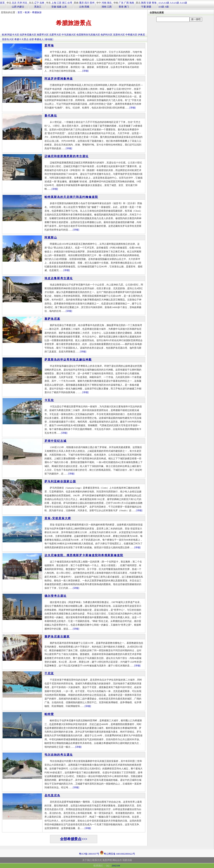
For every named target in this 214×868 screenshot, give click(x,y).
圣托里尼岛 (52, 795)
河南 (104, 3)
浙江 (64, 3)
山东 (64, 7)
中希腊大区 (131, 35)
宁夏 (144, 7)
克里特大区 (119, 35)
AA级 (161, 7)
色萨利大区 (107, 35)
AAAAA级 (164, 3)
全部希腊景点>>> (74, 839)
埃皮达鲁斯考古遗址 (59, 278)
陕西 (144, 3)
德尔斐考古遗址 (56, 596)
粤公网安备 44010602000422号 (117, 853)
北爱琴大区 (55, 35)
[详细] (85, 71)
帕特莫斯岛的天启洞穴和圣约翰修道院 (71, 197)
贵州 (92, 3)
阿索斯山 (51, 238)
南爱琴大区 (43, 35)
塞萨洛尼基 (52, 319)
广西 (126, 3)
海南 (132, 3)
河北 (25, 3)
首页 (2, 3)
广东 (121, 3)
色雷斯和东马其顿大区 (88, 35)
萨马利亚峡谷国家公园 (60, 481)
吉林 (42, 3)
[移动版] (49, 39)
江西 (109, 7)
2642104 (116, 866)
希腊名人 (39, 39)
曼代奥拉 (51, 116)
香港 (121, 7)
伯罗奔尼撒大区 (28, 35)
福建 (59, 7)
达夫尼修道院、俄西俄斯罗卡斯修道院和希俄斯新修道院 (84, 555)
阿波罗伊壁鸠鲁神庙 (59, 79)
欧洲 (27, 12)
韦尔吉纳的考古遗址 (59, 755)
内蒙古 (21, 7)
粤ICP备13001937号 (89, 854)
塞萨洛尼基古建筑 (57, 637)
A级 (167, 7)
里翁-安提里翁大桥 (58, 518)
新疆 (149, 7)
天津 (19, 3)
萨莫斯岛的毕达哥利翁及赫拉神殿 (68, 360)
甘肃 (149, 3)
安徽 (54, 7)
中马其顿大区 (69, 35)
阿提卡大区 (13, 35)
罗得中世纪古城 (56, 441)
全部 (31, 39)
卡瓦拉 (49, 400)
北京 (14, 3)
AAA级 (183, 3)
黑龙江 (38, 7)
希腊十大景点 (21, 39)
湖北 (109, 3)
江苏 (59, 3)
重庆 (82, 3)
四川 (87, 3)
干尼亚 (49, 673)
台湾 (70, 3)
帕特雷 (49, 714)
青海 (154, 3)
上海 (54, 3)
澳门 (126, 7)
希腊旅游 (37, 12)
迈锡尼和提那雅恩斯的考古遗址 (67, 156)
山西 (14, 7)
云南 (82, 7)
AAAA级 (174, 3)
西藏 (87, 7)
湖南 (104, 7)
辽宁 (37, 3)
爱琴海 (49, 46)
